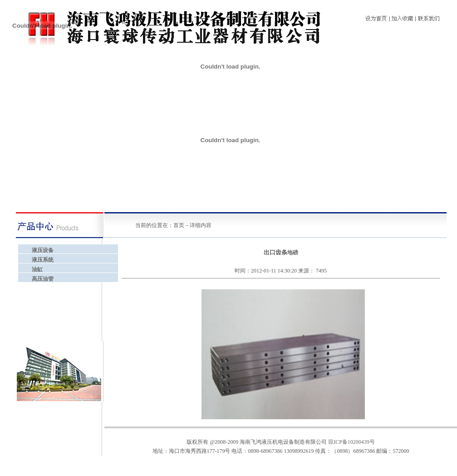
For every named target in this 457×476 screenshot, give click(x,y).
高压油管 (43, 279)
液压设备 (43, 250)
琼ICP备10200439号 (351, 442)
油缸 (37, 269)
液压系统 (43, 260)
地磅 (293, 253)
